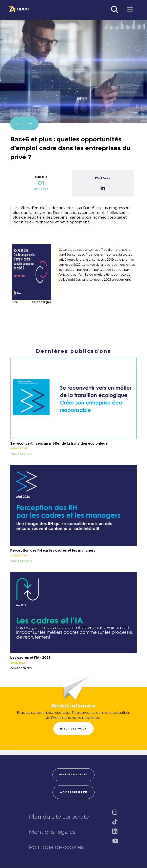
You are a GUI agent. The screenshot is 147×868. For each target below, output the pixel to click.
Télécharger (41, 302)
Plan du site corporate (59, 817)
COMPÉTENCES (21, 668)
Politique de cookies (56, 847)
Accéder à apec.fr (74, 775)
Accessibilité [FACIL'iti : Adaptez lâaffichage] (73, 793)
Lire (15, 302)
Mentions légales (52, 832)
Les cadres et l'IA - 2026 (30, 658)
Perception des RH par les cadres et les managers (53, 550)
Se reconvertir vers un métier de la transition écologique (59, 444)
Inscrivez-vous (73, 729)
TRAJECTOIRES (21, 454)
